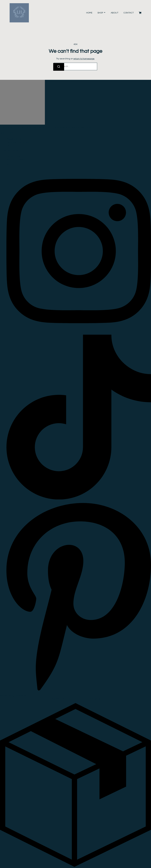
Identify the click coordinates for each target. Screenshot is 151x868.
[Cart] (140, 13)
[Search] (59, 67)
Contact (129, 13)
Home (89, 13)
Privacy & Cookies (15, 160)
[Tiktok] (79, 499)
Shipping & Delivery (16, 139)
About (115, 13)
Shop (100, 13)
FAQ (8, 146)
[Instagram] (79, 333)
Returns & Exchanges (18, 142)
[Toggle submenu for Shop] (104, 13)
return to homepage (84, 59)
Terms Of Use (13, 156)
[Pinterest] (79, 692)
